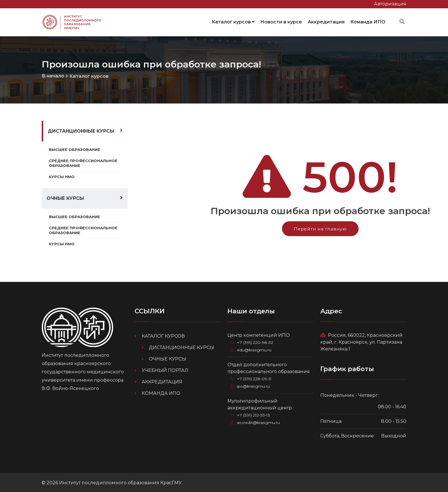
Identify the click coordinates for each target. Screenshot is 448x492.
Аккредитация (326, 21)
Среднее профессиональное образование (84, 162)
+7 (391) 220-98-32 (256, 342)
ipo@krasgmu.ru (254, 385)
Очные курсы (65, 198)
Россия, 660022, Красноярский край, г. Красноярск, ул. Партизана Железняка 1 (361, 341)
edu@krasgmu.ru (255, 349)
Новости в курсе (281, 21)
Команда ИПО (368, 21)
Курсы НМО (62, 176)
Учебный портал (165, 370)
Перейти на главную (320, 228)
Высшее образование (75, 148)
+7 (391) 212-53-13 (255, 414)
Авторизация (390, 4)
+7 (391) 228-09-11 (255, 378)
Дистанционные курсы (81, 130)
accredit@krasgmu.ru (259, 421)
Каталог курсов (233, 21)
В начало (53, 75)
